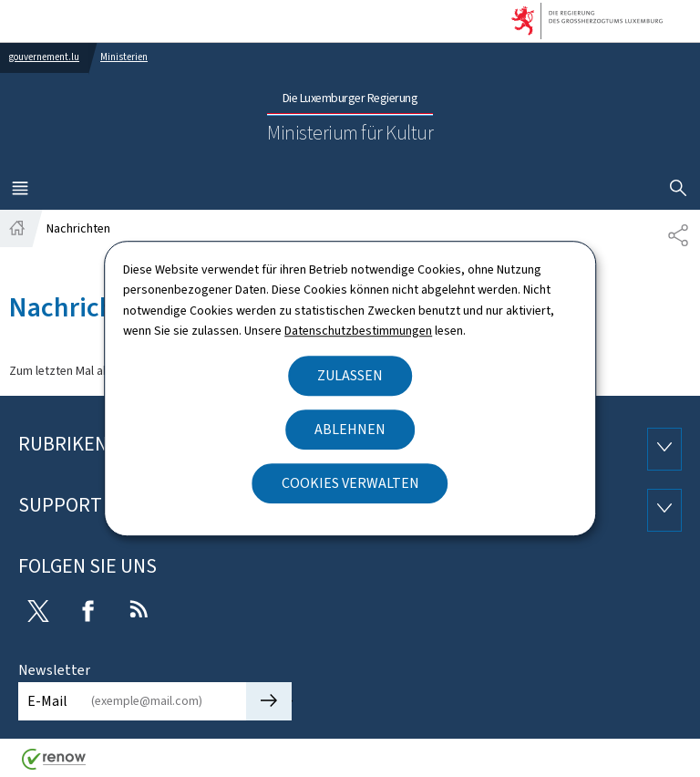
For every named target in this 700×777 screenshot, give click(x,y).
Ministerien (124, 57)
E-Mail (47, 701)
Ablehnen (350, 429)
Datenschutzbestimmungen (358, 331)
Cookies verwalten (350, 483)
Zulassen (350, 375)
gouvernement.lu (44, 57)
